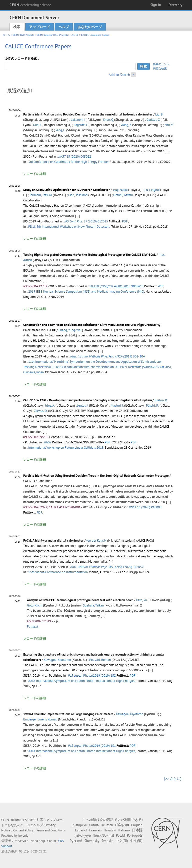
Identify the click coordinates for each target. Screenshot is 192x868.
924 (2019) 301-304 (107, 356)
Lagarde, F (81, 125)
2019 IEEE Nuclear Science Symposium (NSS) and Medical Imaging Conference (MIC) (86, 291)
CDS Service (20, 841)
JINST (48, 442)
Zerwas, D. (41, 411)
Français (95, 830)
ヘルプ (64, 27)
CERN (30, 5)
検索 (17, 27)
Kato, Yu (141, 600)
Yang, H (60, 130)
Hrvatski (110, 830)
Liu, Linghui (152, 190)
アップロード (39, 27)
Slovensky (92, 841)
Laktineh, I (78, 120)
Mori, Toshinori (78, 195)
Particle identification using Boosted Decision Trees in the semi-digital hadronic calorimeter (88, 114)
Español (81, 830)
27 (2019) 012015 (86, 221)
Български (79, 825)
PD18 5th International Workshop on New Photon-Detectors (69, 227)
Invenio (23, 836)
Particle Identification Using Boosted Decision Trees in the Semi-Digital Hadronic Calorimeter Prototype (96, 476)
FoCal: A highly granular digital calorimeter (53, 540)
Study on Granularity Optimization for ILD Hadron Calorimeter (66, 190)
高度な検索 (160, 68)
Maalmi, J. (117, 405)
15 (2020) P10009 (145, 507)
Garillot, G (153, 120)
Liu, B (159, 114)
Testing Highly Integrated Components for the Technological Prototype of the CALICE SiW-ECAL (89, 255)
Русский (76, 841)
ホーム (6, 35)
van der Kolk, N (96, 540)
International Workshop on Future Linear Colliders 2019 (66, 448)
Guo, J (37, 125)
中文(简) (122, 841)
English (137, 825)
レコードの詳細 (35, 174)
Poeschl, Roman (100, 660)
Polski (120, 835)
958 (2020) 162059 (107, 567)
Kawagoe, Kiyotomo (57, 660)
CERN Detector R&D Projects (52, 35)
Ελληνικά (122, 825)
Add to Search (119, 75)
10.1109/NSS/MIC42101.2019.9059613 (116, 286)
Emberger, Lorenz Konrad (40, 719)
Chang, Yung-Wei (70, 330)
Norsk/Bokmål (103, 835)
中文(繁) (136, 841)
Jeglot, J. (83, 405)
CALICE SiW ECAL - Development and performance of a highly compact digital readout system (87, 400)
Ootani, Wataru (123, 195)
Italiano (124, 830)
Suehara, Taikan (93, 605)
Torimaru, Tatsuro (41, 195)
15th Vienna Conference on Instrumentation (58, 572)
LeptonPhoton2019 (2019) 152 (92, 675)
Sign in (156, 5)
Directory (175, 5)
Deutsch (107, 825)
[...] (45, 281)
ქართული (83, 835)
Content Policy (23, 830)
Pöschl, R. (152, 405)
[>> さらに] (173, 779)
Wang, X (126, 125)
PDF (125, 221)
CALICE (74, 35)
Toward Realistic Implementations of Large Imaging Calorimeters (68, 714)
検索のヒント (161, 64)
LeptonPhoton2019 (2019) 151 (92, 746)
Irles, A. (50, 405)
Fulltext (32, 626)
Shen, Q (108, 120)
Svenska (107, 841)
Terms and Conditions (50, 830)
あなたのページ (90, 27)
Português (135, 835)
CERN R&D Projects (23, 35)
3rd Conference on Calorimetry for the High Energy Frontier (68, 162)
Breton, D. (161, 400)
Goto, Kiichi (35, 605)
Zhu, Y (169, 125)
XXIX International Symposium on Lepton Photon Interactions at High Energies (82, 681)
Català (94, 825)
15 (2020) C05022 (75, 156)
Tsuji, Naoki (120, 190)
